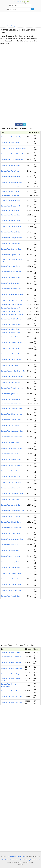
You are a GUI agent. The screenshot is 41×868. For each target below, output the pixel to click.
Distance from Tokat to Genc (10, 443)
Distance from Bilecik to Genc (11, 337)
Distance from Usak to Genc (10, 177)
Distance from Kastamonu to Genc (12, 494)
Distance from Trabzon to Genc (11, 437)
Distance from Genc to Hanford (11, 668)
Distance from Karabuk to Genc (11, 573)
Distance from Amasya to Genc (11, 562)
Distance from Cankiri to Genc (11, 533)
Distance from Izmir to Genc (10, 266)
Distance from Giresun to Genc (11, 516)
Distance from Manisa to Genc (11, 226)
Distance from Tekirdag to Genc (11, 448)
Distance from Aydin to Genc (10, 348)
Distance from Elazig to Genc (11, 311)
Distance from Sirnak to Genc (11, 420)
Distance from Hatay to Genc (11, 283)
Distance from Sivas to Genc (10, 191)
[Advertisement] (20, 18)
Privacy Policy (14, 860)
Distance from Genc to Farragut (11, 697)
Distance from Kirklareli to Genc (11, 488)
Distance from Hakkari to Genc (11, 289)
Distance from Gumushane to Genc (13, 511)
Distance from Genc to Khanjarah (12, 154)
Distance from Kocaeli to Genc (11, 482)
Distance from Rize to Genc (10, 471)
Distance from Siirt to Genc (10, 196)
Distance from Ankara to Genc (11, 360)
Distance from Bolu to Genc (10, 550)
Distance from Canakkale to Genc (12, 539)
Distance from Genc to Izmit (10, 143)
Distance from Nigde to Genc (11, 200)
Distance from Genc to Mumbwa (12, 691)
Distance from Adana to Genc (11, 382)
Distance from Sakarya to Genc (11, 465)
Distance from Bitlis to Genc (10, 329)
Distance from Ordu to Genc (10, 477)
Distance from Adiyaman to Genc (12, 377)
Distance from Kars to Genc (10, 499)
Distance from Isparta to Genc (11, 272)
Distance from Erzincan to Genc (11, 308)
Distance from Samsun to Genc (11, 460)
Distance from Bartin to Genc (11, 568)
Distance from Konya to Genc (11, 243)
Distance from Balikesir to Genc (11, 343)
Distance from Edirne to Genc (11, 522)
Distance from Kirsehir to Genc (11, 249)
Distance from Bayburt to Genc (11, 590)
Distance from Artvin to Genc (10, 556)
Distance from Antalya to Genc (11, 354)
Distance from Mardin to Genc (11, 221)
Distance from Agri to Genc (10, 365)
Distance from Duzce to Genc (11, 596)
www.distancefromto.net (17, 857)
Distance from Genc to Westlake (12, 663)
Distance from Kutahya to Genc (11, 238)
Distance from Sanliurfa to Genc (12, 182)
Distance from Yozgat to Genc (11, 165)
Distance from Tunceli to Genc (11, 187)
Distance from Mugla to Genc (11, 215)
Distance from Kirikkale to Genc (11, 414)
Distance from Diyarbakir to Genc (12, 315)
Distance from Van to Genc (10, 171)
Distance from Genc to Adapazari (12, 160)
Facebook (19, 125)
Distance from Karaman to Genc (12, 408)
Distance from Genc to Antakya (11, 137)
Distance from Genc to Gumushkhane (13, 148)
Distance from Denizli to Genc (11, 319)
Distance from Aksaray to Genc (11, 399)
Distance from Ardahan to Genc (11, 585)
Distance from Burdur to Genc (11, 325)
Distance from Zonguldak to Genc (12, 431)
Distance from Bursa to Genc (11, 545)
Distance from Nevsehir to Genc (12, 206)
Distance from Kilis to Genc (10, 425)
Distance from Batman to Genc (11, 404)
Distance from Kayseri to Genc (11, 255)
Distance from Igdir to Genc (10, 394)
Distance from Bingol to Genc (11, 332)
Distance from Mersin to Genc (11, 277)
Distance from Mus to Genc (10, 210)
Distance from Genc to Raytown (11, 674)
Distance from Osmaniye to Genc (12, 388)
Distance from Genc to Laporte (11, 657)
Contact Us (24, 860)
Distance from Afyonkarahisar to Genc (14, 371)
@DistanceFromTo (34, 860)
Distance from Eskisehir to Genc (12, 300)
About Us (5, 860)
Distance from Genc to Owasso (11, 702)
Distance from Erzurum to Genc (11, 305)
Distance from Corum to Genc (11, 528)
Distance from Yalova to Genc (11, 579)
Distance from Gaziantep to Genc (12, 294)
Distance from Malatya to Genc (11, 232)
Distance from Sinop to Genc (11, 454)
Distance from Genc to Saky (10, 652)
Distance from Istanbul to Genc (11, 505)
